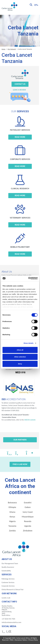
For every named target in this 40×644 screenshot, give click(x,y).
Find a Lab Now (20, 464)
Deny (20, 364)
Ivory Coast (28, 512)
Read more (20, 137)
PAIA (12, 640)
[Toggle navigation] (36, 5)
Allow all (20, 350)
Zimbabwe (28, 531)
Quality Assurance (8, 567)
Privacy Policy (33, 640)
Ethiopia (12, 507)
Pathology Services (8, 579)
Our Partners (20, 440)
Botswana (12, 503)
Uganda (28, 526)
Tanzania (12, 526)
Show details (29, 343)
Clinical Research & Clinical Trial (12, 590)
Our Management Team (10, 563)
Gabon (28, 507)
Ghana (12, 512)
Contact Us (20, 84)
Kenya (12, 517)
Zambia (12, 531)
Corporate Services (8, 586)
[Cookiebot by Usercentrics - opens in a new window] (28, 278)
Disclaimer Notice (21, 640)
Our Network (12, 49)
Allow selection (20, 357)
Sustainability (6, 571)
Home (3, 49)
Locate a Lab (6, 598)
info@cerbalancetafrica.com (11, 622)
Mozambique (28, 517)
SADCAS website (30, 420)
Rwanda (28, 521)
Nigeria (12, 521)
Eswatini (28, 503)
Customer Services (8, 582)
